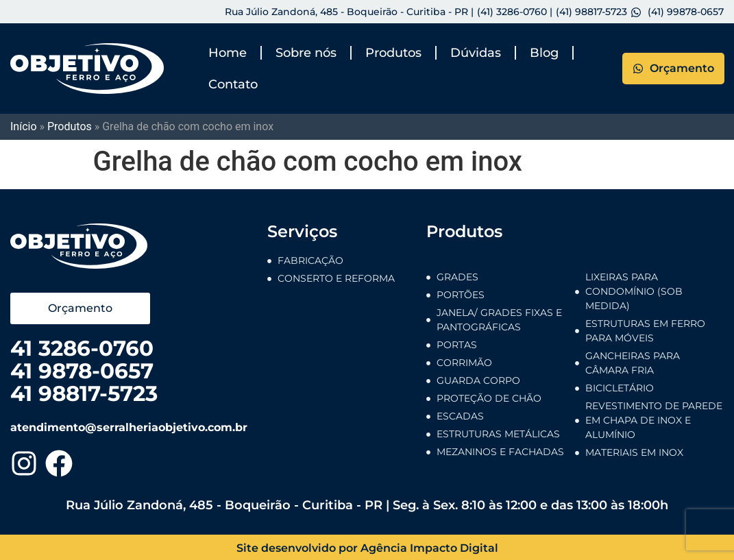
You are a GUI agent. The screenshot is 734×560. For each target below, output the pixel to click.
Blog (544, 53)
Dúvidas (476, 53)
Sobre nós (306, 53)
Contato (233, 84)
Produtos (393, 53)
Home (228, 53)
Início (24, 126)
